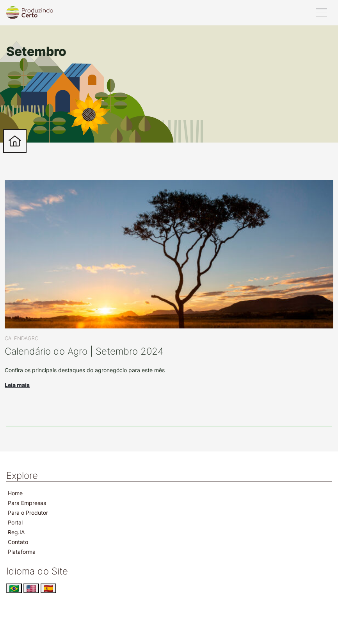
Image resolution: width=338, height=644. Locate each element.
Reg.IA (16, 532)
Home (15, 493)
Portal (15, 522)
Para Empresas (27, 503)
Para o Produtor (28, 513)
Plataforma (22, 552)
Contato (18, 542)
